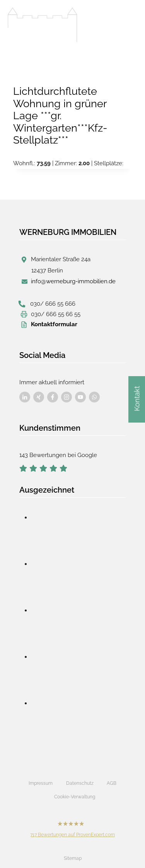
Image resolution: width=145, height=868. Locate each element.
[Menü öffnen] (129, 23)
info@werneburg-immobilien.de (73, 281)
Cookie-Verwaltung (75, 797)
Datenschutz (80, 783)
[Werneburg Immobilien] (43, 25)
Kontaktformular (54, 324)
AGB (112, 783)
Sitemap (73, 858)
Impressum (41, 783)
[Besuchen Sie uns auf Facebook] (25, 397)
